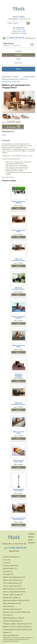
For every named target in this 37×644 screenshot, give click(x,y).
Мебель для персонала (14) (13, 580)
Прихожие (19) (8, 574)
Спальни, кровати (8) (10, 566)
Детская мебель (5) (10, 568)
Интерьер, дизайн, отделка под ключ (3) (17, 624)
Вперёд (32, 101)
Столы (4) (6, 560)
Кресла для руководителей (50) (14, 592)
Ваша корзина (8, 43)
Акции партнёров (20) (11, 635)
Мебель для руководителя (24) (14, 577)
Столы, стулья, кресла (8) (12, 586)
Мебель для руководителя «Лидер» (18, 260)
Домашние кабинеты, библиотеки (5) (16, 600)
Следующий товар (29, 77)
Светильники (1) (9, 606)
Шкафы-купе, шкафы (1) (12, 598)
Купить (18, 208)
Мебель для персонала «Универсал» (18, 317)
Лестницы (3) (8, 615)
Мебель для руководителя (10, 79)
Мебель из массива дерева (18, 432)
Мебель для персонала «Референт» (18, 202)
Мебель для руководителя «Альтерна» (18, 376)
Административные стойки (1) (14, 618)
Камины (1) (7, 632)
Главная (19, 51)
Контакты (18, 63)
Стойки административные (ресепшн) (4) (18, 630)
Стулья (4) (7, 563)
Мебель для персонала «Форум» (18, 346)
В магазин (18, 525)
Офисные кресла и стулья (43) (14, 589)
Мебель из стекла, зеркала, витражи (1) (17, 627)
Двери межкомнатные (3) (12, 603)
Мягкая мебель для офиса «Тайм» (18, 461)
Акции (18, 59)
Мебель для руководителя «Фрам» (18, 289)
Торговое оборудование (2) (13, 621)
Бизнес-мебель (7, 77)
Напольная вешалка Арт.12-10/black (18, 490)
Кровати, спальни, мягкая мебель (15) (17, 612)
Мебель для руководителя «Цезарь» (18, 404)
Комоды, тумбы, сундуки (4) (13, 595)
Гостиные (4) (7, 571)
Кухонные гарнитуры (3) (11, 557)
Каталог (18, 55)
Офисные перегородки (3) (12, 609)
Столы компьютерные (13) (12, 583)
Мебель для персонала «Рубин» (18, 231)
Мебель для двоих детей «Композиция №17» (18, 519)
